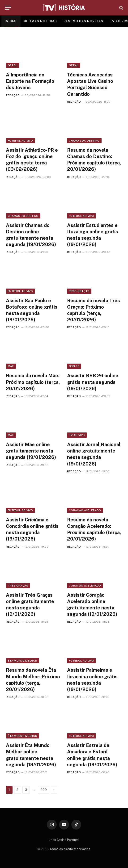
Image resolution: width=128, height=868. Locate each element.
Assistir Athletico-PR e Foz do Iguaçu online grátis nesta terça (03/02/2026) (32, 160)
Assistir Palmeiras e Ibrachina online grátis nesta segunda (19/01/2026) (92, 680)
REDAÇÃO (13, 95)
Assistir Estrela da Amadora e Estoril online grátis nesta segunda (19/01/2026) (92, 755)
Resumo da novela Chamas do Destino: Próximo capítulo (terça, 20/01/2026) (94, 160)
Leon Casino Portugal (64, 840)
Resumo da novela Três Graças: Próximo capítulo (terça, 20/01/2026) (94, 310)
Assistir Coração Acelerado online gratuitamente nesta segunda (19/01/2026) (92, 605)
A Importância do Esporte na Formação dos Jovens (30, 81)
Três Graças (79, 291)
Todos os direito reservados (70, 849)
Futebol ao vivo (20, 141)
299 (44, 790)
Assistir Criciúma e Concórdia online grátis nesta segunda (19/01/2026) (32, 529)
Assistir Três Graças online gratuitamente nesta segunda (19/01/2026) (30, 605)
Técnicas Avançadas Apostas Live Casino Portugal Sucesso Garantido (90, 84)
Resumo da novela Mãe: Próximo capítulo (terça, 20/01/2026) (33, 382)
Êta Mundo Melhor (22, 661)
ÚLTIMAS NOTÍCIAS (40, 21)
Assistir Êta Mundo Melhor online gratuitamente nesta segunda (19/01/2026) (31, 755)
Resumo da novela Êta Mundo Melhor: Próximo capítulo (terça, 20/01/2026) (33, 680)
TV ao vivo (77, 435)
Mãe (11, 366)
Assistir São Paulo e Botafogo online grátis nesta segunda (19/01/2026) (32, 310)
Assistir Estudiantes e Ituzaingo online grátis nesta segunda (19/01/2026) (93, 235)
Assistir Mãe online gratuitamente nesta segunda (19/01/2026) (31, 451)
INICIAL (11, 21)
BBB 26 (74, 366)
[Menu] (8, 8)
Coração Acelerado (85, 510)
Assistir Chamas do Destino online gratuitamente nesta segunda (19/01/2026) (31, 235)
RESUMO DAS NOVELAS (83, 21)
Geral (13, 65)
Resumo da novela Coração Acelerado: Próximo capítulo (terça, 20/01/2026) (94, 529)
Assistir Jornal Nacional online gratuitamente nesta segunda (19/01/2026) (94, 454)
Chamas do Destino (84, 141)
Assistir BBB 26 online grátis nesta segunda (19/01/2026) (93, 382)
